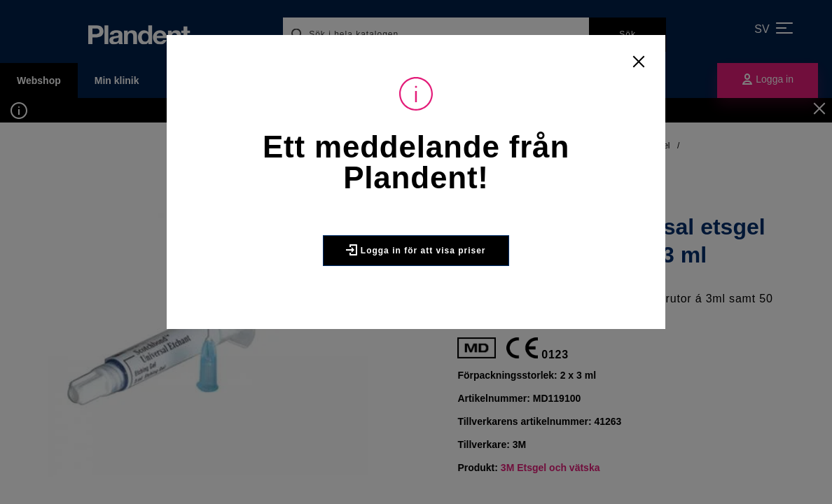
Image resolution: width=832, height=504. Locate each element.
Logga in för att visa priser (416, 250)
